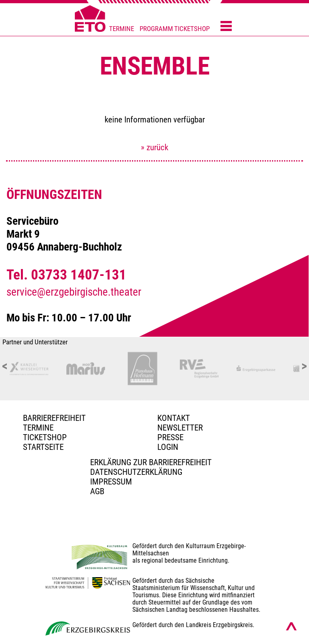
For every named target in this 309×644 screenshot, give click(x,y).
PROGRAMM (156, 29)
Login (168, 447)
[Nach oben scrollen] (291, 626)
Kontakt (174, 418)
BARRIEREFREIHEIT (54, 418)
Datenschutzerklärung (136, 472)
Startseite (43, 447)
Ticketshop (45, 437)
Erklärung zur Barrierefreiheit (151, 462)
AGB (97, 491)
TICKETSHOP (192, 29)
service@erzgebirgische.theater (74, 292)
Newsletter (180, 428)
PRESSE (170, 437)
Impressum (111, 482)
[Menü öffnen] (226, 27)
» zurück (154, 147)
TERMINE (122, 29)
